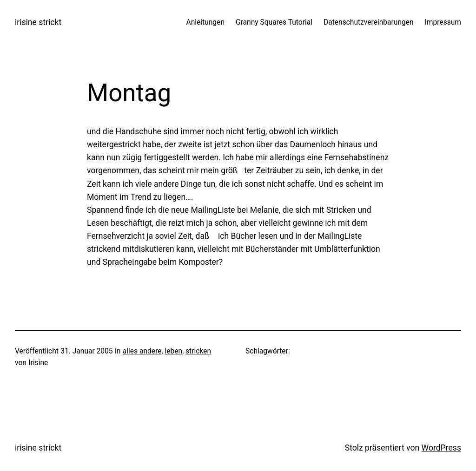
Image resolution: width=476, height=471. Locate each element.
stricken (198, 351)
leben (173, 351)
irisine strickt (38, 22)
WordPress (441, 448)
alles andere (142, 351)
